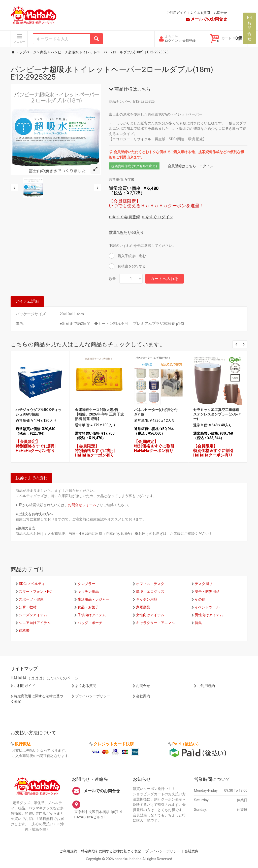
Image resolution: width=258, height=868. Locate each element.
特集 (198, 623)
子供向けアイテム (92, 615)
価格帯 (24, 631)
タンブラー (86, 584)
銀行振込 (23, 744)
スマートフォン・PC (35, 592)
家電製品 (143, 607)
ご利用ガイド (176, 13)
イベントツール (207, 607)
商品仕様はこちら (130, 89)
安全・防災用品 (207, 592)
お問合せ (220, 13)
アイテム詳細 (27, 301)
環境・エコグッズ (150, 592)
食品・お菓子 (88, 607)
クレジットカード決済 (114, 744)
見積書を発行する (131, 266)
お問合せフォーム (82, 505)
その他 (200, 599)
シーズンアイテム (33, 615)
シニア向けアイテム (35, 623)
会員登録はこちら (182, 166)
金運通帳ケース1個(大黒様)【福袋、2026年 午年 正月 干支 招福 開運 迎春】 (99, 414)
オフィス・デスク (150, 584)
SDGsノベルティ (32, 584)
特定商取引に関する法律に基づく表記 (111, 851)
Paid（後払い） (187, 744)
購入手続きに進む (131, 256)
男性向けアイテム (209, 615)
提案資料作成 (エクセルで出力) (134, 166)
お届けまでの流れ (31, 478)
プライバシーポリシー (93, 696)
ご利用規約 (206, 686)
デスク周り (204, 584)
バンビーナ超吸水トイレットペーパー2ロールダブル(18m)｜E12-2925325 (116, 73)
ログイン (171, 41)
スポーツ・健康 (31, 599)
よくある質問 (200, 13)
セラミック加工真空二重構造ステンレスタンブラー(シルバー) (217, 414)
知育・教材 (28, 607)
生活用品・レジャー (93, 599)
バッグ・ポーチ (90, 623)
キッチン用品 (88, 592)
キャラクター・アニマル (155, 623)
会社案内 (143, 696)
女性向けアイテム (150, 615)
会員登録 (189, 41)
